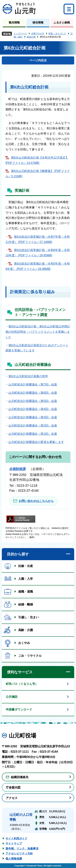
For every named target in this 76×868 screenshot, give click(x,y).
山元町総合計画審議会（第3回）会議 (33, 417)
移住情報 (38, 22)
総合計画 (31, 37)
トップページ (20, 34)
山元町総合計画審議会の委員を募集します (36, 442)
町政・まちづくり (57, 34)
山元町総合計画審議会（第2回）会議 (33, 425)
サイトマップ (14, 843)
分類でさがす (38, 34)
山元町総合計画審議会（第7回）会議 (33, 384)
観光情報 (14, 22)
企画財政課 (18, 469)
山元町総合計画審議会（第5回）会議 (33, 401)
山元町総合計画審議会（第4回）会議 (33, 409)
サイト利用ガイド (16, 838)
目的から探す (18, 554)
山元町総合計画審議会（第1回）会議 (33, 434)
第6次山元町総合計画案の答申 (28, 376)
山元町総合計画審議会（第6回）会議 (33, 393)
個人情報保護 (14, 859)
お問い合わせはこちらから (36, 501)
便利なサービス (20, 672)
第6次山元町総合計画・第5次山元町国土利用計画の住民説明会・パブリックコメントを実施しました (38, 332)
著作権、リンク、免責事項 (22, 848)
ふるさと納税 (62, 22)
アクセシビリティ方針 (19, 853)
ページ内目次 (38, 60)
